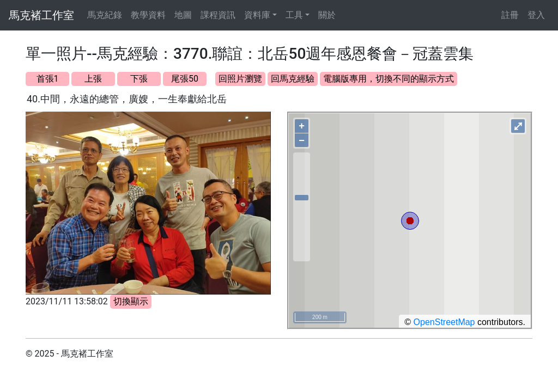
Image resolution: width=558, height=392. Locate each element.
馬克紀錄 (105, 15)
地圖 (183, 15)
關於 (327, 15)
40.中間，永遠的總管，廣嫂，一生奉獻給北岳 (127, 99)
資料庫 (257, 15)
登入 (536, 15)
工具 (294, 15)
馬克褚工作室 (41, 15)
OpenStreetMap (444, 322)
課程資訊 (218, 15)
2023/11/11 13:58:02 (67, 301)
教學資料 (148, 15)
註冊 (510, 15)
